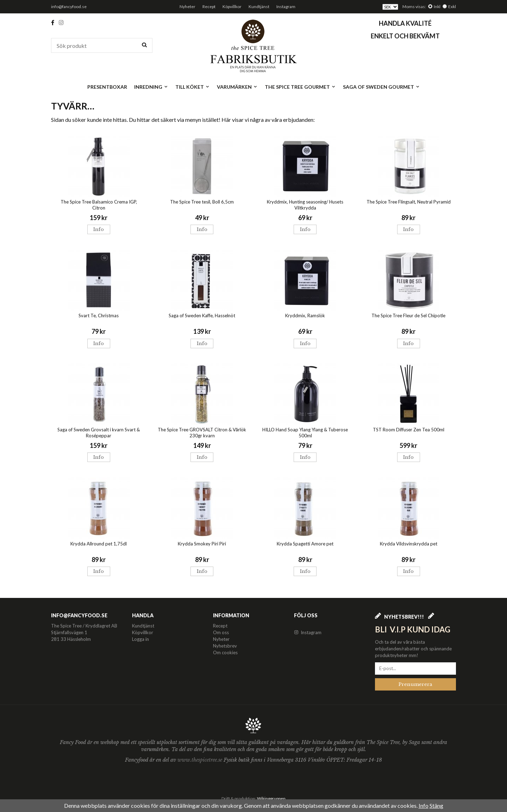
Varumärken (237, 87)
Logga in (140, 639)
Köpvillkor (232, 7)
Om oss (221, 632)
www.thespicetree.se (201, 760)
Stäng (436, 805)
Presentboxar (107, 87)
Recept (209, 7)
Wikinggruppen (271, 798)
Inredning (151, 87)
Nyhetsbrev (225, 646)
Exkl (452, 7)
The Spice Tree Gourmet (300, 87)
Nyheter (187, 7)
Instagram (286, 7)
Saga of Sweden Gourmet (381, 87)
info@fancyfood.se (69, 7)
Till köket (193, 87)
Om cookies (225, 652)
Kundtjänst (259, 7)
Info (99, 229)
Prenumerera (415, 684)
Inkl (437, 7)
